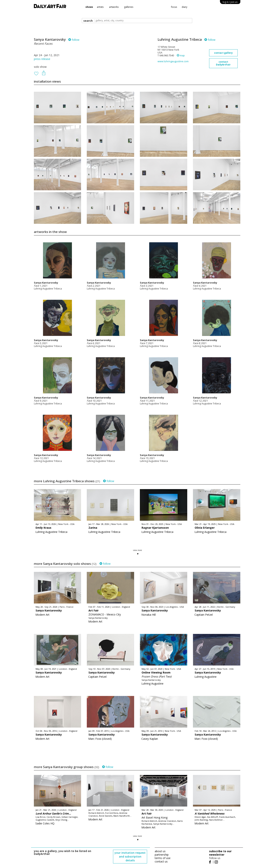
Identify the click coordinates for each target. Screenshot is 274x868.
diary (184, 7)
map (181, 55)
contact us (161, 861)
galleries (129, 7)
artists (100, 7)
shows (89, 7)
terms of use (163, 858)
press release (42, 59)
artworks (114, 7)
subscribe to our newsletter (220, 853)
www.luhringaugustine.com (173, 61)
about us (160, 851)
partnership (162, 855)
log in (230, 2)
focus (174, 7)
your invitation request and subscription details (130, 856)
